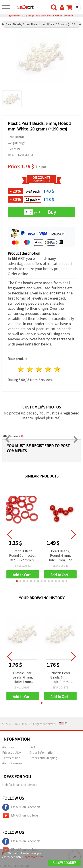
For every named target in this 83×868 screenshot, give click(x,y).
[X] (4, 853)
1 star (21, 369)
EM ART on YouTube (20, 816)
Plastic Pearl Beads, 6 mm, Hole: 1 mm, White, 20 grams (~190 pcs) (23, 678)
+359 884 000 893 (63, 16)
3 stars (39, 369)
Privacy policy (12, 753)
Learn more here (33, 857)
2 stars (30, 369)
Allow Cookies (65, 863)
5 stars (57, 369)
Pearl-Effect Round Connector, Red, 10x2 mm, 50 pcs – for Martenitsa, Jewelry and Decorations (23, 556)
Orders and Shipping (43, 758)
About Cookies (12, 763)
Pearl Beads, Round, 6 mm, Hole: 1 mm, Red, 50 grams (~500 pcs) (60, 556)
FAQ (32, 747)
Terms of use (11, 758)
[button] (17, 581)
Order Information (42, 753)
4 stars (48, 369)
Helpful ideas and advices (20, 785)
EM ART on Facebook (21, 807)
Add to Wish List (20, 155)
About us (8, 747)
